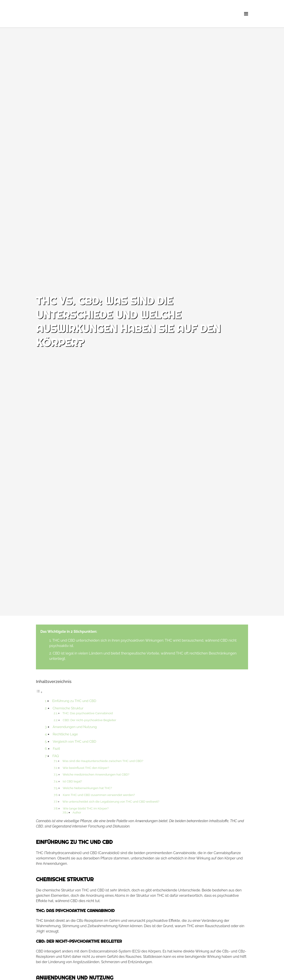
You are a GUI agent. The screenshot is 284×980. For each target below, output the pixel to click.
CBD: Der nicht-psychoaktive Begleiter (90, 720)
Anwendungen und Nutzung (75, 727)
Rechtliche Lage (65, 734)
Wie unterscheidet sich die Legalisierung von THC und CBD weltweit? (111, 801)
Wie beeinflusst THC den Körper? (86, 768)
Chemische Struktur (68, 708)
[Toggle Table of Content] (39, 692)
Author (77, 812)
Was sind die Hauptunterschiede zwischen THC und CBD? (103, 761)
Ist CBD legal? (72, 781)
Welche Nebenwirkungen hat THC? (87, 788)
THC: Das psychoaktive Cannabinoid (88, 713)
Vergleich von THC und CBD (74, 742)
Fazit (56, 749)
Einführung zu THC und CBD (74, 701)
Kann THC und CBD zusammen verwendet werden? (99, 795)
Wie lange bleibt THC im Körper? (86, 808)
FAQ (56, 756)
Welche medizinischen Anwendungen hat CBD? (96, 774)
